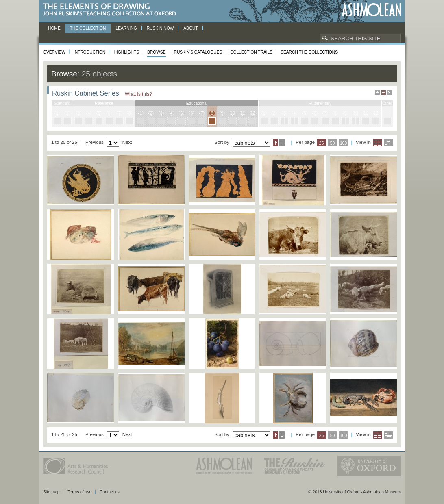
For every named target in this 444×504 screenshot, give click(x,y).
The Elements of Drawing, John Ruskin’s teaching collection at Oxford (112, 10)
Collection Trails (251, 52)
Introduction (89, 52)
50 (333, 143)
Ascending (275, 143)
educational (197, 103)
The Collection (88, 28)
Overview (54, 52)
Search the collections (309, 52)
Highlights (126, 52)
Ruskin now (160, 28)
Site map (51, 492)
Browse (157, 52)
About (190, 28)
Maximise (377, 92)
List (388, 143)
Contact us (110, 492)
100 (343, 143)
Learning (126, 28)
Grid (378, 143)
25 (322, 143)
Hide (390, 92)
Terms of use (79, 492)
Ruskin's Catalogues (198, 52)
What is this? (138, 94)
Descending (282, 143)
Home (54, 28)
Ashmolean (371, 10)
